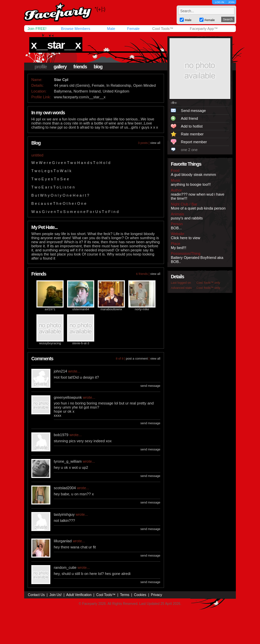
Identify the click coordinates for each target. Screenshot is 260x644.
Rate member (192, 134)
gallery (60, 67)
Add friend (190, 118)
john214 (60, 371)
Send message (193, 111)
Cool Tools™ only (208, 283)
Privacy (157, 595)
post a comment (137, 359)
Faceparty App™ (204, 29)
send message (150, 386)
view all (155, 143)
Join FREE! (37, 29)
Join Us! (55, 595)
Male (111, 29)
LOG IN (219, 2)
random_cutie (65, 567)
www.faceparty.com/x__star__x (80, 97)
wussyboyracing (50, 343)
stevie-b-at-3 (81, 343)
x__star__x (56, 45)
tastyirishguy (64, 514)
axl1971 (50, 309)
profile (41, 67)
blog (98, 67)
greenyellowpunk (68, 397)
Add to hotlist (192, 126)
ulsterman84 (81, 309)
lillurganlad (63, 541)
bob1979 (61, 435)
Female (133, 29)
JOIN (231, 2)
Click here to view (185, 238)
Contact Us (36, 595)
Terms (125, 595)
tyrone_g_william (68, 461)
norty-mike (142, 309)
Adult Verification (79, 595)
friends (80, 67)
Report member (194, 142)
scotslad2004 (65, 488)
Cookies (140, 595)
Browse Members (76, 29)
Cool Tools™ (163, 29)
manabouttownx (111, 309)
